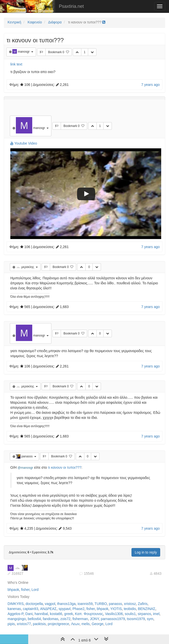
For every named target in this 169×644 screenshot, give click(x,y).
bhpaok (13, 590)
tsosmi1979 (136, 619)
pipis (11, 624)
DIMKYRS (16, 604)
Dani (29, 614)
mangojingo (17, 619)
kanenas (14, 609)
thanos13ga (66, 604)
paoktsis (39, 624)
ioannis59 (85, 604)
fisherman (80, 619)
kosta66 (56, 614)
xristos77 (24, 624)
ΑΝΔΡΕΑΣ (48, 609)
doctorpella (34, 604)
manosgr (24, 52)
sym (150, 619)
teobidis (130, 609)
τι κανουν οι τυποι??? (64, 467)
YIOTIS (116, 609)
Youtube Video (24, 143)
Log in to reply (146, 552)
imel (156, 614)
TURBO (101, 604)
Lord (35, 590)
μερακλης (28, 267)
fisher (25, 590)
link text (16, 64)
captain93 (31, 609)
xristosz (130, 604)
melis (86, 624)
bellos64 (34, 619)
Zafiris (143, 604)
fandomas (50, 619)
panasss (27, 456)
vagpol (50, 604)
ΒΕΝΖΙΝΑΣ (146, 609)
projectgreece (59, 624)
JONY (94, 619)
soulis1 (130, 614)
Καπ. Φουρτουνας (89, 614)
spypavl (64, 609)
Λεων (75, 624)
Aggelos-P (15, 614)
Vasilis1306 (114, 614)
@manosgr (25, 468)
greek (69, 614)
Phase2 (78, 609)
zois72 (65, 619)
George (98, 624)
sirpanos (144, 614)
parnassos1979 (113, 619)
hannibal (41, 614)
